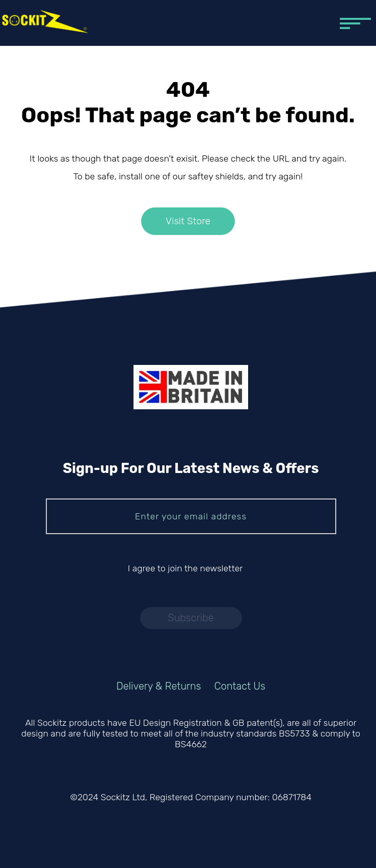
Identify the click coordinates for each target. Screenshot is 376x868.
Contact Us (240, 686)
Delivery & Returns (159, 686)
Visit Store (188, 221)
